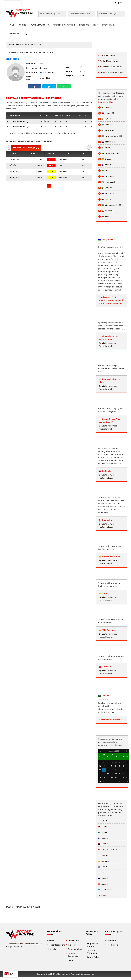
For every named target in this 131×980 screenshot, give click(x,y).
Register (119, 3)
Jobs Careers (112, 945)
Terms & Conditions (92, 952)
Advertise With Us (46, 3)
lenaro (105, 199)
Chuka (105, 159)
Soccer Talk (108, 25)
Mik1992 (104, 696)
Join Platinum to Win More (111, 720)
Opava (62, 166)
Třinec (40, 160)
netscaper (106, 176)
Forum (71, 960)
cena (104, 148)
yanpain (105, 188)
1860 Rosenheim (108, 630)
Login (105, 3)
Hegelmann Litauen (110, 557)
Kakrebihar (106, 520)
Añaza (104, 593)
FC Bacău (105, 471)
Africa (102, 821)
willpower (106, 125)
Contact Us (63, 3)
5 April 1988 (45, 78)
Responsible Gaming (92, 945)
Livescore (84, 25)
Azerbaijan (104, 890)
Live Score (72, 945)
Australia (104, 878)
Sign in (102, 343)
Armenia (104, 861)
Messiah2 (106, 107)
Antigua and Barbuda (109, 850)
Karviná (40, 172)
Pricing (22, 25)
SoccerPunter (14, 45)
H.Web (105, 119)
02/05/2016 (14, 160)
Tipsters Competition (64, 25)
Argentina (104, 855)
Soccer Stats (73, 941)
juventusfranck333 (110, 136)
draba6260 (107, 142)
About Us (30, 3)
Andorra (103, 838)
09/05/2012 (14, 172)
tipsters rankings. (106, 102)
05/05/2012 (14, 178)
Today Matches (75, 949)
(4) (26, 148)
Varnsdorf (63, 178)
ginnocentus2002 (110, 205)
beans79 (106, 211)
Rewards (77, 3)
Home (12, 25)
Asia (102, 873)
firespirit (105, 217)
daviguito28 (106, 240)
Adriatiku (105, 667)
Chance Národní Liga (18, 121)
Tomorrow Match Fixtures (112, 73)
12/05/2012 (14, 166)
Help (95, 25)
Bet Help (52, 949)
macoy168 (106, 113)
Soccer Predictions (57, 945)
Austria (103, 884)
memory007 (107, 182)
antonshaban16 (109, 153)
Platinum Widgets (40, 25)
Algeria (103, 832)
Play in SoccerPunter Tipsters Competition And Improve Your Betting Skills (111, 300)
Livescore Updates (108, 55)
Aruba (102, 867)
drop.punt (106, 194)
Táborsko (61, 121)
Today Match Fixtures (110, 61)
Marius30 (106, 165)
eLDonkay (106, 130)
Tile (103, 171)
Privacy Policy (93, 957)
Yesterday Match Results (111, 67)
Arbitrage (14, 34)
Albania (103, 827)
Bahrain (103, 895)
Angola (103, 844)
